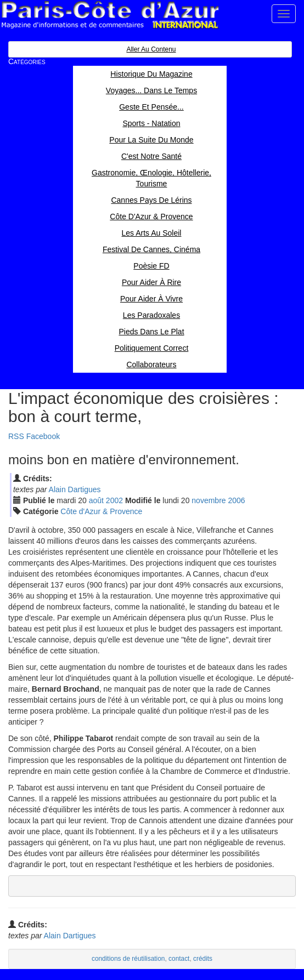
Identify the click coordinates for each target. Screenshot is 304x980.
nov (209, 500)
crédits (203, 959)
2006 (236, 500)
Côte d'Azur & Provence (101, 511)
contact (179, 959)
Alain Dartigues (75, 489)
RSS (16, 436)
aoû (96, 500)
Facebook (43, 436)
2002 (114, 500)
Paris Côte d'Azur (110, 15)
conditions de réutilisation (128, 959)
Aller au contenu (151, 49)
